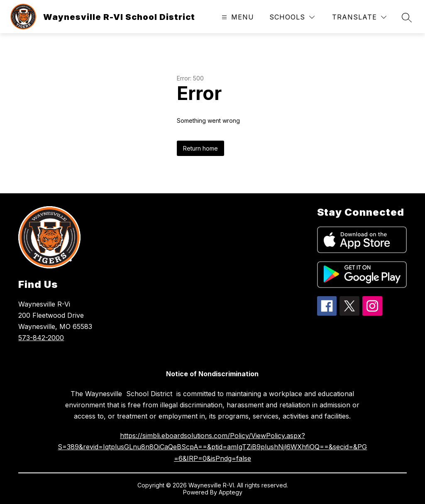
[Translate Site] (359, 17)
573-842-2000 (41, 338)
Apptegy (231, 492)
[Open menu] (237, 17)
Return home (200, 148)
